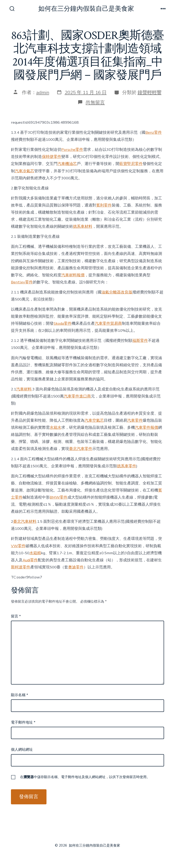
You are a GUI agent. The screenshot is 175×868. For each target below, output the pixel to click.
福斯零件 (140, 341)
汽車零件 (135, 420)
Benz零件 (154, 132)
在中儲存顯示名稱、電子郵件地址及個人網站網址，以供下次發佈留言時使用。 (85, 777)
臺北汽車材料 (25, 522)
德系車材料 (83, 226)
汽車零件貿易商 (108, 323)
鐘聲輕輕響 (150, 92)
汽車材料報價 (73, 275)
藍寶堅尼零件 (131, 164)
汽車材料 (24, 389)
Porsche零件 (72, 150)
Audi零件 (30, 560)
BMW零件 (59, 497)
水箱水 (55, 427)
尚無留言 (95, 102)
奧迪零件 (76, 567)
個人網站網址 (22, 750)
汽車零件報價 (147, 427)
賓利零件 (104, 205)
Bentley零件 (22, 282)
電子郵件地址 (23, 722)
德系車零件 (127, 466)
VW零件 (18, 546)
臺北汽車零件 (81, 449)
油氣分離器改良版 (117, 292)
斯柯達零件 (21, 567)
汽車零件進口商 (77, 396)
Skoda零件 (63, 323)
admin (43, 92)
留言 (16, 616)
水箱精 (35, 553)
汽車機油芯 (67, 164)
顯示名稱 (19, 695)
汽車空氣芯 (94, 420)
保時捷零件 (52, 157)
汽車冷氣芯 (24, 171)
